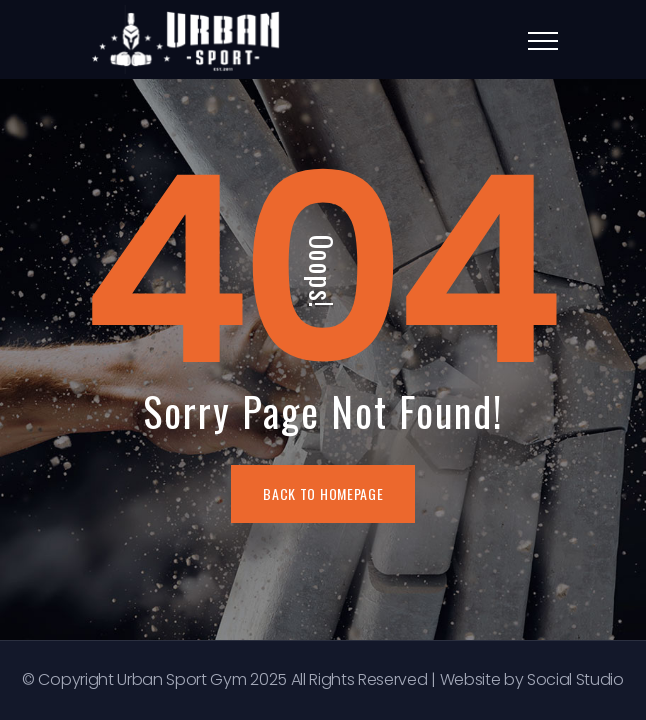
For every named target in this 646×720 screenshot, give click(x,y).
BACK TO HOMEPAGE (323, 493)
